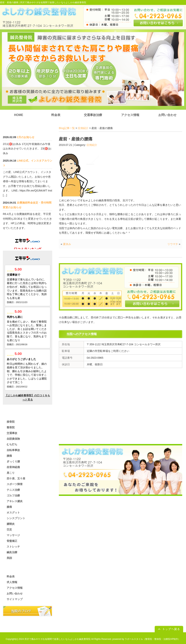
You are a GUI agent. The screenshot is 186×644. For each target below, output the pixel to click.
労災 (9, 530)
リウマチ (173, 244)
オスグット (13, 513)
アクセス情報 (130, 115)
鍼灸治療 (12, 552)
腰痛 (9, 456)
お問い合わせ (167, 115)
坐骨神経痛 (13, 467)
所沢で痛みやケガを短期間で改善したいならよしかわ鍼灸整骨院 (53, 2)
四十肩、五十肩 (16, 478)
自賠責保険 (13, 439)
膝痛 (9, 507)
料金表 (56, 115)
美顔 (9, 558)
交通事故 (12, 433)
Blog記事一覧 (67, 128)
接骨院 (11, 422)
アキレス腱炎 (15, 501)
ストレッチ (13, 547)
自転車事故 (13, 450)
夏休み (67, 244)
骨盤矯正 (12, 541)
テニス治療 (13, 490)
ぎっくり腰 (13, 461)
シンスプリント (16, 518)
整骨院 (11, 427)
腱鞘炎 (11, 524)
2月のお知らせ (26, 137)
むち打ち (12, 444)
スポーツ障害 (15, 484)
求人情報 (12, 582)
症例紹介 (83, 128)
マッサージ (13, 535)
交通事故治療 (93, 115)
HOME (19, 115)
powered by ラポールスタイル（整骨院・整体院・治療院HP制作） (146, 639)
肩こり (11, 473)
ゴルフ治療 (13, 495)
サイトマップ (15, 599)
